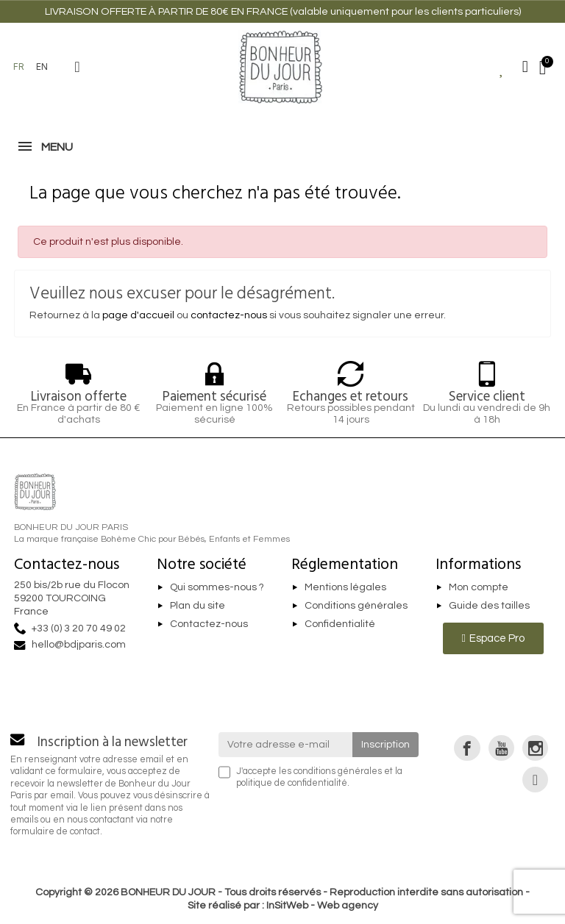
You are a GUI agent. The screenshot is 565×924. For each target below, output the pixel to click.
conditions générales (338, 771)
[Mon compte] (525, 67)
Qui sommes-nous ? (217, 587)
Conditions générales (356, 606)
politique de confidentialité (292, 783)
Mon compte (479, 587)
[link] (467, 748)
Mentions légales (345, 587)
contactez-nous (229, 315)
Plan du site (198, 606)
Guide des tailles (489, 606)
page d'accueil (138, 315)
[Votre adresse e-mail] (286, 745)
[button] (77, 67)
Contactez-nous (209, 624)
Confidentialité (340, 624)
